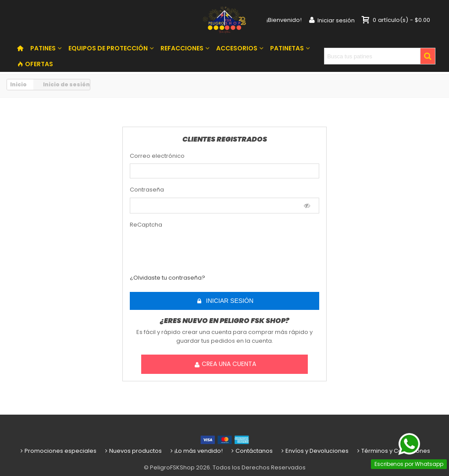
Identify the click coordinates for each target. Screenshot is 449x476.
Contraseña (147, 190)
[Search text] (372, 56)
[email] (224, 171)
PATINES (43, 48)
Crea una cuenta (225, 364)
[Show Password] (307, 206)
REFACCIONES (182, 48)
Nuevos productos (133, 451)
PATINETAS (287, 48)
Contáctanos (251, 451)
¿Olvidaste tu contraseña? (167, 278)
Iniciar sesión (225, 301)
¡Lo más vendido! (196, 451)
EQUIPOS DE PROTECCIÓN (108, 48)
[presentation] (182, 246)
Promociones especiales (58, 451)
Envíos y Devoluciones (314, 451)
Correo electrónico (157, 156)
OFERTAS (35, 64)
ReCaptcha (146, 225)
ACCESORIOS (237, 48)
